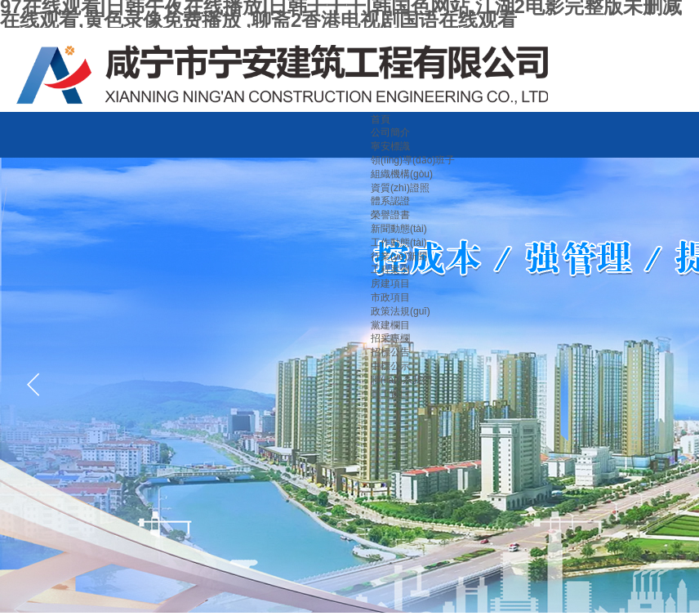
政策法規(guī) (401, 311)
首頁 (381, 119)
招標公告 (390, 352)
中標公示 (390, 366)
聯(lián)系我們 (401, 380)
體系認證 (390, 201)
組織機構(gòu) (402, 174)
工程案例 (390, 270)
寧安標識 (390, 146)
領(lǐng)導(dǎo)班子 (413, 160)
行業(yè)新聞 (399, 257)
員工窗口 (390, 394)
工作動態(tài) (399, 243)
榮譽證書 (390, 215)
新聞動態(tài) (399, 229)
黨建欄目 (390, 325)
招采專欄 (390, 338)
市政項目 (390, 297)
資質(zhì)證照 (400, 188)
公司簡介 (390, 132)
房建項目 (390, 283)
